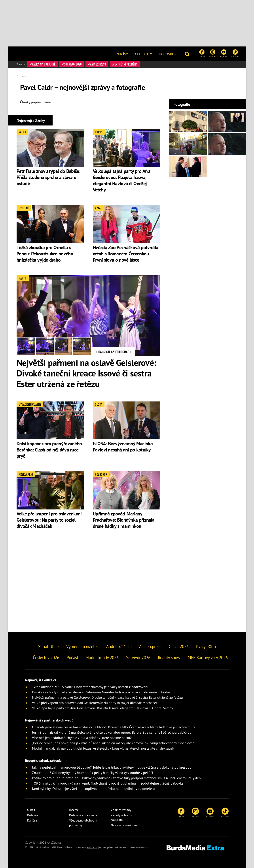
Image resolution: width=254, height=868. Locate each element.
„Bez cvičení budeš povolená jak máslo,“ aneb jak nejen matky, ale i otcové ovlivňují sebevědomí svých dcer (113, 743)
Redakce (33, 815)
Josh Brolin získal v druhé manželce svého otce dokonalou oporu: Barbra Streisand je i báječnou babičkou (112, 732)
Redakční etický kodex (84, 815)
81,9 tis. (224, 54)
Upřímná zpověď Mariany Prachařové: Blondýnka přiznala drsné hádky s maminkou (124, 520)
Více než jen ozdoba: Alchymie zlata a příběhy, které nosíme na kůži (82, 738)
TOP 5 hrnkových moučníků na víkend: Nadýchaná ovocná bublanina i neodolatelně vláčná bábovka (108, 783)
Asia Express (98, 64)
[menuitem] (122, 54)
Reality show (169, 658)
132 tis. (213, 54)
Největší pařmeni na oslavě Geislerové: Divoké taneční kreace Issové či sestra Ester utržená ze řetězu (86, 373)
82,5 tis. (235, 54)
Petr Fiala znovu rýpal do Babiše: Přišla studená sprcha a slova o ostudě (48, 177)
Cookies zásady (121, 810)
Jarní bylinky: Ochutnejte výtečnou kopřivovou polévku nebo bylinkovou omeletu (93, 789)
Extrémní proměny (126, 64)
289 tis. (202, 54)
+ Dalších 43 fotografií (113, 352)
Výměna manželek (82, 646)
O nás (31, 810)
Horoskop (168, 54)
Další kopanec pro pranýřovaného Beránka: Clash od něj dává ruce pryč (49, 450)
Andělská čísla (119, 646)
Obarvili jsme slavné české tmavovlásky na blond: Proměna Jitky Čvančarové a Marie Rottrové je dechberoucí (114, 727)
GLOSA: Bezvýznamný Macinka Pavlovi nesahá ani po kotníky (123, 447)
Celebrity (143, 54)
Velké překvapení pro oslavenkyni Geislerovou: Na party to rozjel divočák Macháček (49, 520)
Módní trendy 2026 (102, 658)
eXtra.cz (92, 847)
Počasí (72, 658)
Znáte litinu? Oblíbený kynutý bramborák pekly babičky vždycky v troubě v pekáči (92, 773)
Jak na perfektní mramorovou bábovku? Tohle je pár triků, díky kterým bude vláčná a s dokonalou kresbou (112, 767)
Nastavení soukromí (124, 825)
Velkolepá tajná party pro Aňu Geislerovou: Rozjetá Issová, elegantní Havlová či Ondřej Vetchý (121, 180)
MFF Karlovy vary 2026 (208, 658)
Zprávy (122, 54)
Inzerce (74, 810)
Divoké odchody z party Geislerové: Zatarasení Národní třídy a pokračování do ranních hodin (101, 692)
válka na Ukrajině (44, 64)
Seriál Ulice (48, 646)
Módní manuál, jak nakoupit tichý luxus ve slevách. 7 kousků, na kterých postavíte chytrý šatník (103, 748)
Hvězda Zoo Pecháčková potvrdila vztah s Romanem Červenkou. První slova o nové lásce (125, 254)
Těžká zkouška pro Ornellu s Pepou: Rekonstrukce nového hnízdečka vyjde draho (45, 254)
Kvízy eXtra (206, 646)
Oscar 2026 (179, 646)
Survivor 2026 (73, 64)
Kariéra (32, 820)
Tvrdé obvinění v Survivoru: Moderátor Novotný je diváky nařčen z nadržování (90, 687)
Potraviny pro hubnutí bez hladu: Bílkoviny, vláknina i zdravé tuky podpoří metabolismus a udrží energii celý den (116, 778)
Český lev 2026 (46, 658)
